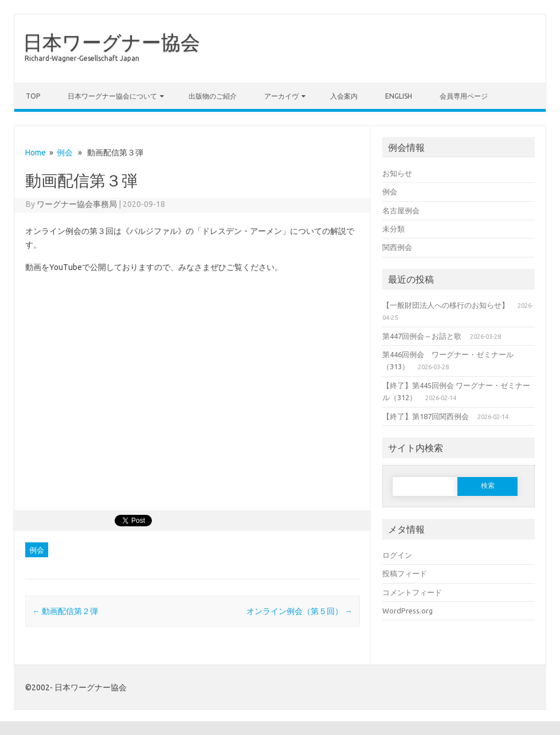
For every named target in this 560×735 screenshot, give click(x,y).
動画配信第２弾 (65, 611)
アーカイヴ (281, 96)
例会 (65, 153)
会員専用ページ (464, 96)
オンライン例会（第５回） (299, 611)
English (399, 96)
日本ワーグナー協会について (112, 96)
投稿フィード (405, 573)
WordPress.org (408, 611)
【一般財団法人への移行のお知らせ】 (446, 305)
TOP (33, 96)
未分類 (393, 229)
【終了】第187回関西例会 (426, 416)
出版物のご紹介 (213, 96)
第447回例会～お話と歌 (422, 336)
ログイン (397, 555)
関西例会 (397, 247)
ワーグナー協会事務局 (77, 204)
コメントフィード (412, 592)
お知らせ (397, 173)
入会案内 (344, 96)
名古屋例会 (401, 210)
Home (36, 153)
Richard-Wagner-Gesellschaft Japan (82, 58)
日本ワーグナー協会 (111, 42)
